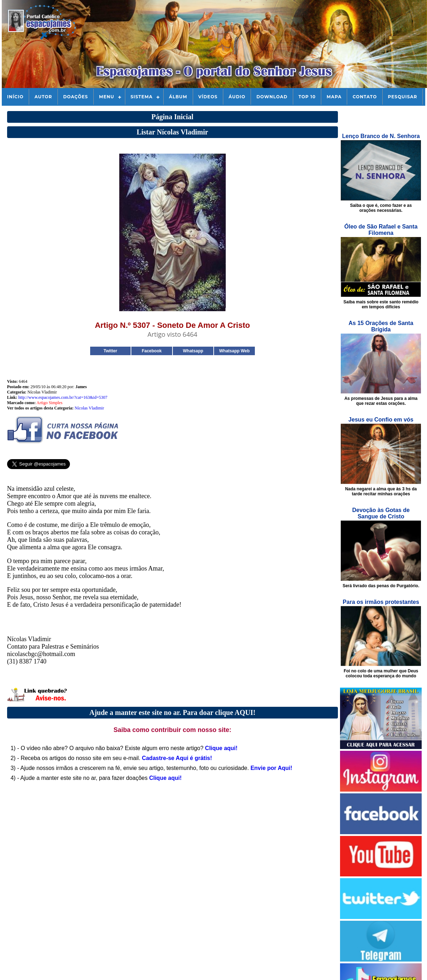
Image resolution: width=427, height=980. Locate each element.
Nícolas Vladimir (89, 408)
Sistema (142, 97)
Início (15, 97)
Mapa (334, 97)
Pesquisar (403, 97)
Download (272, 97)
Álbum (178, 97)
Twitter (110, 351)
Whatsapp (193, 351)
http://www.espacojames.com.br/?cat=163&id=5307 (63, 397)
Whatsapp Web (234, 351)
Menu (107, 97)
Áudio (237, 97)
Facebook (152, 351)
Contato (365, 97)
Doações (76, 97)
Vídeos (208, 97)
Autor (43, 97)
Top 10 (307, 97)
